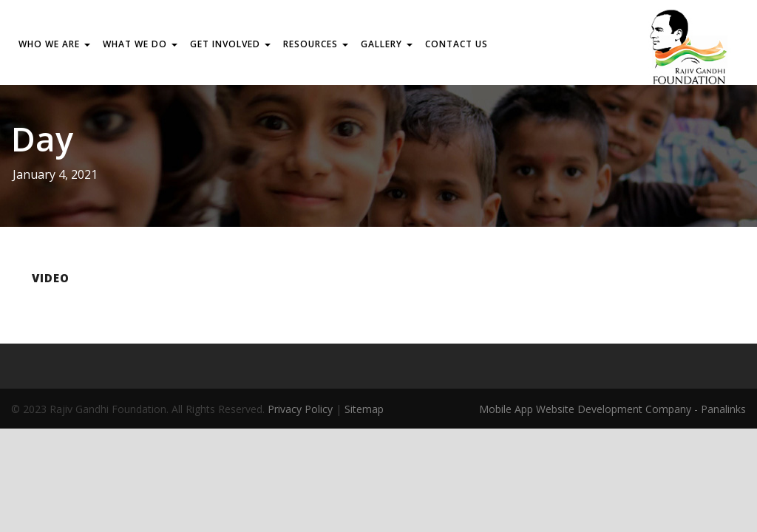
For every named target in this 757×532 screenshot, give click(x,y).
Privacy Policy (300, 409)
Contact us (456, 44)
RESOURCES (316, 44)
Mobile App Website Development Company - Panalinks (612, 409)
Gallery (387, 44)
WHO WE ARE (54, 44)
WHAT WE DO (140, 44)
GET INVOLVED (230, 44)
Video (51, 278)
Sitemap (364, 409)
